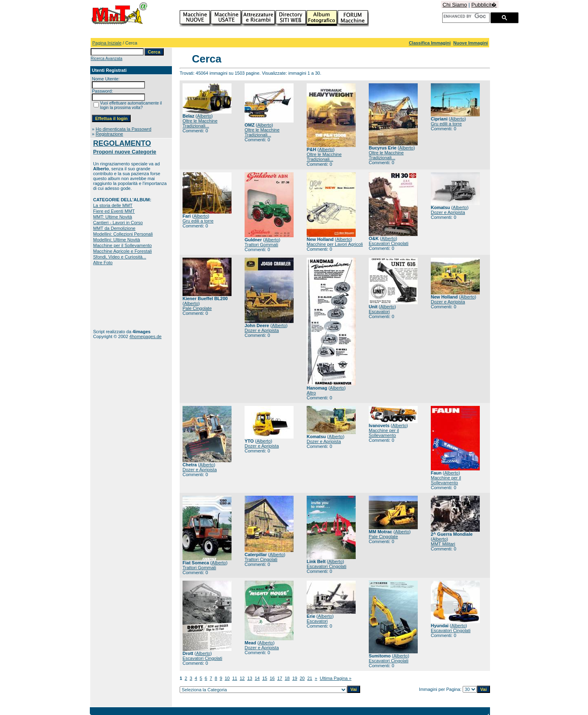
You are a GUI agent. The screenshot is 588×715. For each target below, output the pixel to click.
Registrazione (109, 134)
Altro (311, 393)
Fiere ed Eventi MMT (114, 211)
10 (227, 678)
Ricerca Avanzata (107, 59)
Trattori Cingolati (261, 559)
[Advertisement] (119, 297)
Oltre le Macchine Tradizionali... (200, 123)
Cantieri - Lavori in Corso (118, 223)
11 (235, 678)
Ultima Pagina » (336, 678)
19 (295, 678)
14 (257, 678)
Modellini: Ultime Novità (117, 240)
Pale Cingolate (197, 308)
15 (265, 678)
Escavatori (379, 312)
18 (287, 678)
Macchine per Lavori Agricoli (335, 244)
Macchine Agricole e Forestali (122, 251)
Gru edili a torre (446, 124)
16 (272, 678)
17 (280, 678)
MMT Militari (443, 544)
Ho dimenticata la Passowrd (123, 129)
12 (242, 678)
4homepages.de (146, 336)
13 (249, 678)
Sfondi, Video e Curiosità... (120, 257)
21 (310, 678)
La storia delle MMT (113, 205)
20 (302, 678)
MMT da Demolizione (114, 228)
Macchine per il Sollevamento (122, 245)
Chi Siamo (455, 5)
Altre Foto (103, 263)
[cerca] (464, 16)
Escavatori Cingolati (389, 243)
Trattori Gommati (261, 245)
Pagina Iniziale (107, 43)
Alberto (204, 116)
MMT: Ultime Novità (112, 217)
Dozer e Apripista (448, 212)
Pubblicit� (484, 5)
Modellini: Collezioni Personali (123, 234)
